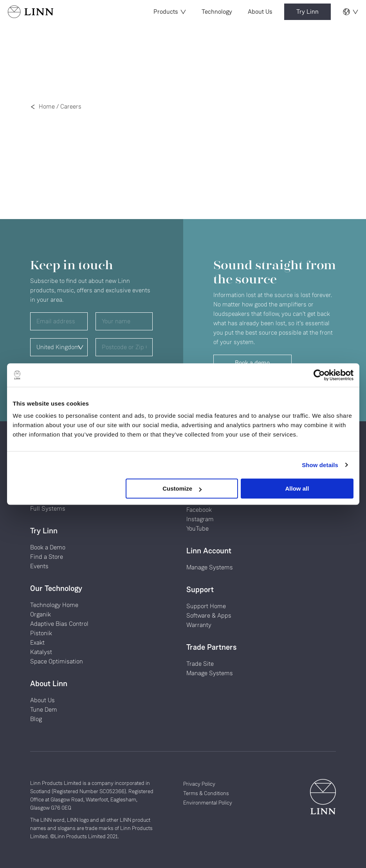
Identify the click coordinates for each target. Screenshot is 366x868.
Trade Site (200, 664)
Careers (71, 106)
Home (47, 106)
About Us (260, 12)
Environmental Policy (208, 803)
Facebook (199, 510)
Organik (41, 614)
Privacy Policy (199, 784)
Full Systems (48, 508)
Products (170, 12)
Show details (320, 465)
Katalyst (41, 652)
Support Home (206, 606)
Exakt (37, 642)
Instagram (200, 519)
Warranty (199, 625)
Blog (36, 719)
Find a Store (47, 557)
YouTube (197, 528)
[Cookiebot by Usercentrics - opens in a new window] (319, 375)
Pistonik (41, 633)
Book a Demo (48, 547)
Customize (182, 488)
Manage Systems (210, 567)
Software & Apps (209, 615)
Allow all (297, 488)
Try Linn (307, 12)
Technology (217, 12)
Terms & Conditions (206, 793)
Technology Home (54, 605)
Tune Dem (44, 709)
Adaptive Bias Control (59, 624)
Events (39, 566)
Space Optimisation (57, 661)
